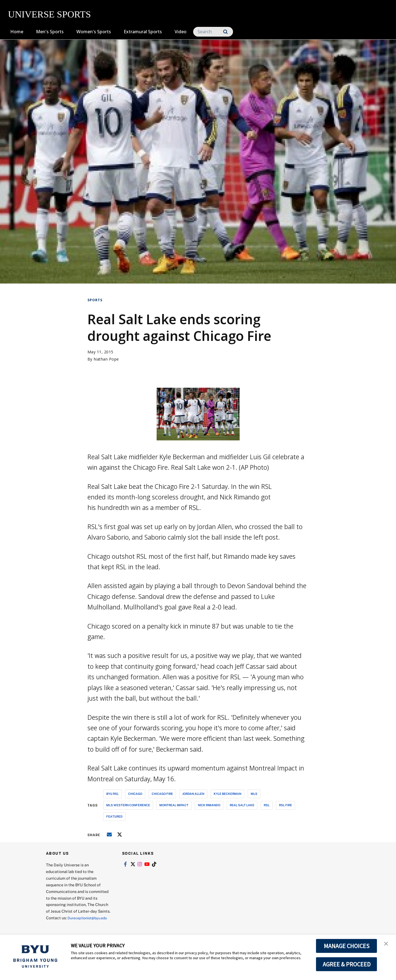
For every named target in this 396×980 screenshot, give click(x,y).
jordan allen (193, 794)
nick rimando (209, 805)
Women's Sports (94, 32)
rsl (267, 805)
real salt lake (242, 805)
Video (181, 32)
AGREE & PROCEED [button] (347, 964)
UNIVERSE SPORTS (49, 14)
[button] (387, 945)
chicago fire (162, 794)
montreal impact (174, 805)
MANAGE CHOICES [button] (347, 946)
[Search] (213, 32)
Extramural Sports (143, 32)
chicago (135, 794)
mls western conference (128, 805)
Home (17, 32)
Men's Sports (50, 32)
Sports (95, 300)
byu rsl (112, 794)
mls (254, 794)
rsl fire (285, 805)
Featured (114, 816)
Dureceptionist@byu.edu (68, 924)
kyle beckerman (227, 794)
